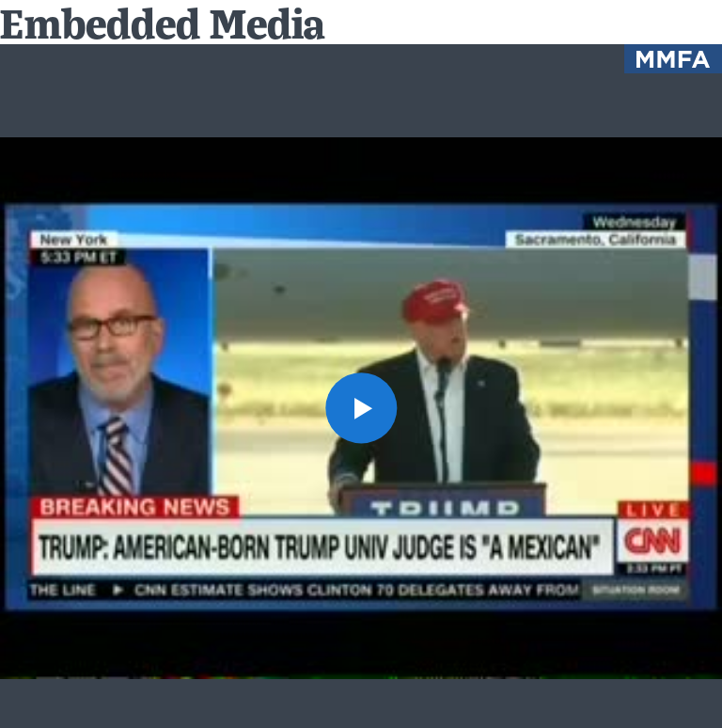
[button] (361, 408)
